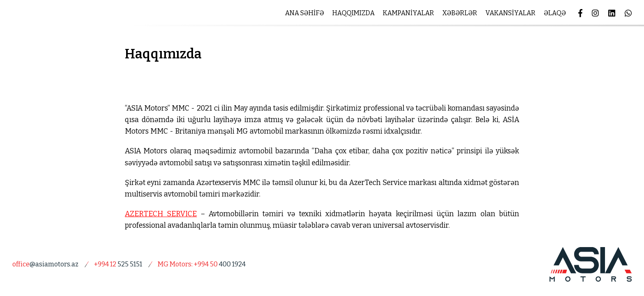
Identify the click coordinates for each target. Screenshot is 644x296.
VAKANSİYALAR (511, 13)
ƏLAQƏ (555, 13)
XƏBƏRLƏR (460, 13)
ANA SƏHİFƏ (305, 13)
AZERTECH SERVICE (161, 214)
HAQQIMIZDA (353, 13)
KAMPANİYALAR (408, 13)
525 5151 (118, 264)
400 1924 (202, 264)
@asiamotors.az (45, 264)
